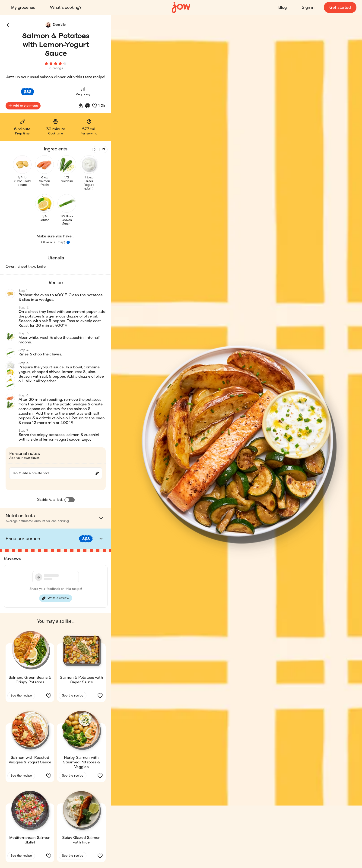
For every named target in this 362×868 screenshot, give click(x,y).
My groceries (23, 8)
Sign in (308, 8)
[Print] (88, 106)
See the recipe (21, 696)
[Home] (181, 8)
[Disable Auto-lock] (70, 500)
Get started (340, 8)
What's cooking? (66, 8)
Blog (283, 8)
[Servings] (99, 150)
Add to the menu (23, 106)
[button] (9, 25)
